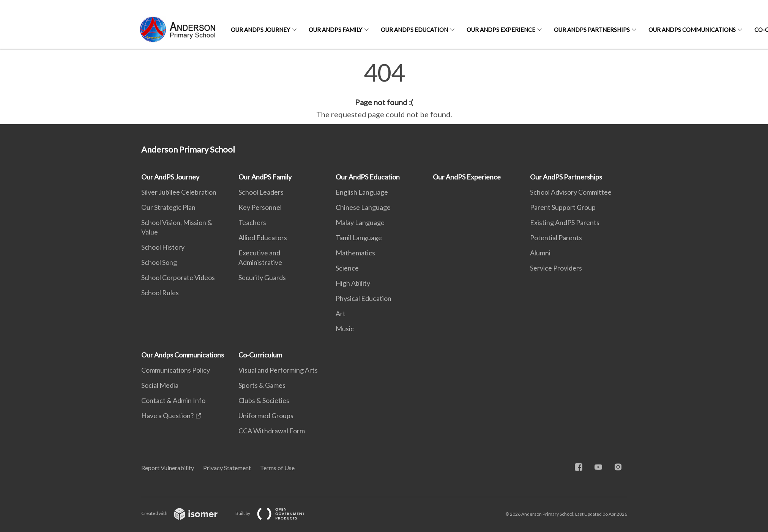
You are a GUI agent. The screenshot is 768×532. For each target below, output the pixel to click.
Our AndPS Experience (501, 30)
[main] (384, 90)
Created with (185, 513)
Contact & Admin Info (173, 400)
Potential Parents (556, 238)
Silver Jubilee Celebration (179, 192)
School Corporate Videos (178, 277)
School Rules (160, 293)
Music (345, 329)
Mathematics (355, 253)
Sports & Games (262, 385)
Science (347, 268)
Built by (276, 513)
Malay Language (360, 222)
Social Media (160, 385)
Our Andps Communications (692, 30)
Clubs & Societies (264, 400)
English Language (362, 192)
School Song (159, 262)
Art (341, 313)
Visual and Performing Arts (278, 370)
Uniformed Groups (266, 416)
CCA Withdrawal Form (272, 431)
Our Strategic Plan (168, 207)
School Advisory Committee (571, 192)
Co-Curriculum (260, 355)
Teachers (252, 222)
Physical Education (363, 298)
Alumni (540, 253)
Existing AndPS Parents (565, 222)
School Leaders (261, 192)
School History (163, 247)
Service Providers (556, 268)
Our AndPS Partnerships (592, 30)
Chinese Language (363, 207)
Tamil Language (359, 238)
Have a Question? (167, 416)
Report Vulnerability (168, 468)
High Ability (353, 283)
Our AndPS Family (335, 30)
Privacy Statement (227, 468)
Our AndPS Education (414, 30)
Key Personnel (260, 207)
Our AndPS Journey (260, 30)
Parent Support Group (563, 207)
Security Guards (262, 277)
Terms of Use (277, 468)
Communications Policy (176, 370)
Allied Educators (263, 238)
